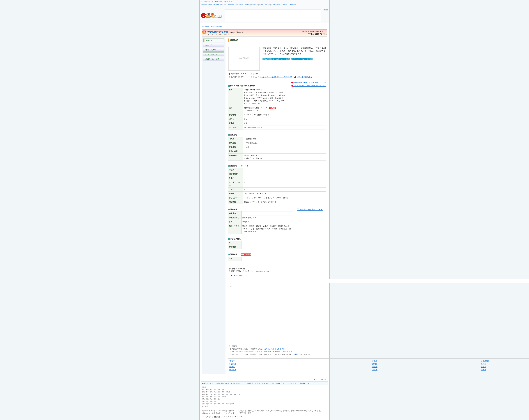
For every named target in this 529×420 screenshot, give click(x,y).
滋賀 (203, 397)
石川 (211, 394)
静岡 (231, 394)
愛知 (235, 394)
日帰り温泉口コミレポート (235, 5)
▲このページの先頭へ (321, 379)
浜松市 (483, 367)
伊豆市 (375, 361)
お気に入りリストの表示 (289, 5)
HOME (325, 10)
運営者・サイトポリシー (264, 383)
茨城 (203, 392)
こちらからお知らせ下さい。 (275, 349)
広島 (215, 399)
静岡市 (375, 364)
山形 (219, 389)
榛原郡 (375, 367)
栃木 (207, 392)
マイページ (255, 5)
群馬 (211, 392)
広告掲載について (305, 383)
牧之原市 (233, 370)
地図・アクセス (211, 50)
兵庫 (215, 397)
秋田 (215, 389)
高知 (215, 401)
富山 (207, 394)
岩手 (207, 389)
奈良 (219, 397)
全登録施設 (205, 406)
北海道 (204, 387)
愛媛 (211, 401)
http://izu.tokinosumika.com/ (254, 127)
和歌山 (224, 397)
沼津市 (232, 367)
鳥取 (203, 399)
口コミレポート (211, 54)
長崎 (211, 404)
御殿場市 (233, 364)
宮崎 (223, 404)
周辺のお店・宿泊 (212, 59)
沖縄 (232, 404)
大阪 (211, 397)
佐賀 (207, 404)
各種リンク (280, 383)
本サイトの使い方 (264, 5)
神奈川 (228, 392)
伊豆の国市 (485, 361)
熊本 (215, 404)
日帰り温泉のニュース (220, 5)
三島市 (375, 370)
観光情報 (247, 5)
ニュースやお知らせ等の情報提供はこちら (310, 86)
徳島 (203, 401)
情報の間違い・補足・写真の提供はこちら (310, 83)
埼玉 (215, 392)
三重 (239, 394)
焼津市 (483, 370)
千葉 (219, 392)
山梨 (219, 394)
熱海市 (232, 361)
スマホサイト (291, 383)
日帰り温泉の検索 (206, 5)
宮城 (211, 389)
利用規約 (297, 354)
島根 (207, 399)
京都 (207, 397)
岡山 (211, 399)
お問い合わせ (236, 383)
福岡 (203, 404)
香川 (207, 401)
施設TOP (208, 40)
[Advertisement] (214, 111)
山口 (219, 399)
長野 (223, 394)
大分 (219, 404)
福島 (223, 389)
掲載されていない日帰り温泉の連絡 (215, 383)
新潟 (203, 394)
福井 (215, 394)
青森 (203, 389)
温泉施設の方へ (276, 5)
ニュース (208, 45)
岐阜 (227, 394)
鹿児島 (228, 404)
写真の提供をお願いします (310, 210)
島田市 (483, 364)
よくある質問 (248, 383)
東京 (223, 392)
